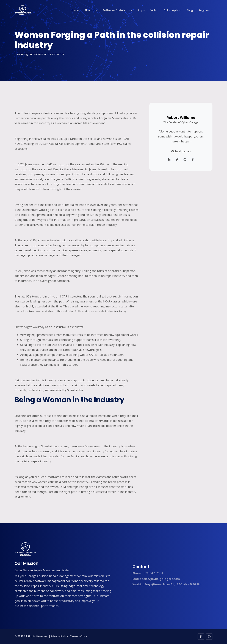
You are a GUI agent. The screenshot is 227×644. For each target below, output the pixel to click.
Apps (141, 10)
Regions (204, 10)
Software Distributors (117, 10)
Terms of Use (79, 636)
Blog (190, 10)
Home (75, 10)
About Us (91, 10)
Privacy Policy (59, 636)
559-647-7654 (148, 573)
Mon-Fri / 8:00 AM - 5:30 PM (167, 584)
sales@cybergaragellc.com (156, 579)
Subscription (173, 10)
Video (154, 10)
